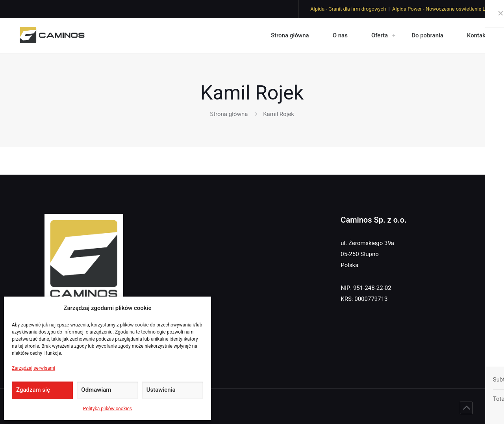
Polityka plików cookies (107, 409)
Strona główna (229, 114)
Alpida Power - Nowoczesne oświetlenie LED (442, 9)
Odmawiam (96, 390)
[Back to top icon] (466, 408)
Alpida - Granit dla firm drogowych (348, 9)
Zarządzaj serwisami (33, 368)
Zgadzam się (33, 390)
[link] (394, 35)
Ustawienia (161, 390)
